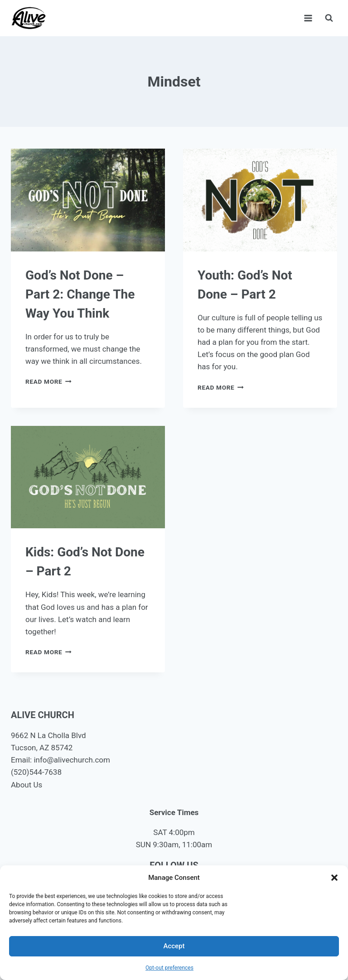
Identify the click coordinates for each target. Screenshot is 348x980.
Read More (48, 381)
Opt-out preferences (169, 968)
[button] (334, 878)
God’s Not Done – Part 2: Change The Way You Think (80, 294)
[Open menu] (308, 18)
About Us (27, 785)
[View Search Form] (329, 18)
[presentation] (88, 200)
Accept (174, 946)
